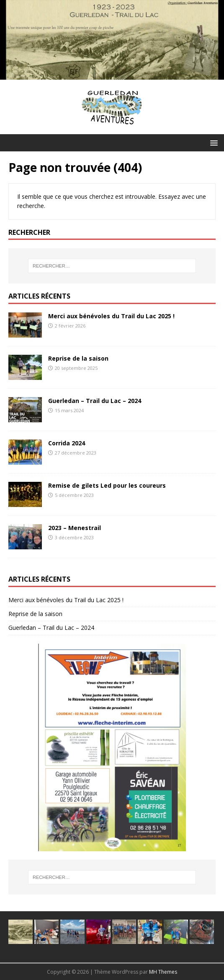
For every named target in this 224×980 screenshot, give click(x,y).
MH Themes (163, 972)
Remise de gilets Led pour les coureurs (107, 485)
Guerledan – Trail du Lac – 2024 (95, 401)
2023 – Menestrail (75, 528)
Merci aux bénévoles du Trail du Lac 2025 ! (111, 316)
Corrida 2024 (67, 443)
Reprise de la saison (78, 358)
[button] (212, 142)
